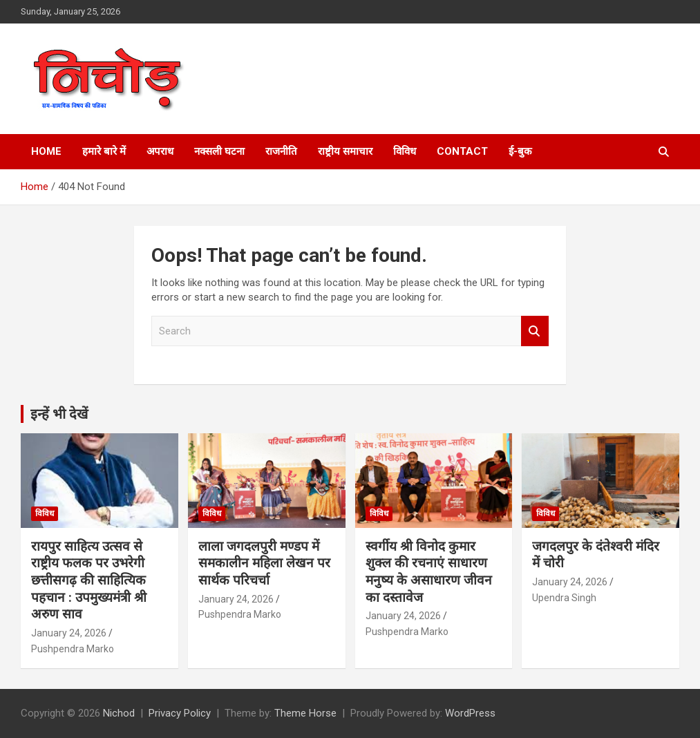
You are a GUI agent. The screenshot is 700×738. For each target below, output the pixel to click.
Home (46, 151)
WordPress (470, 713)
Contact (462, 151)
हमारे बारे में (104, 151)
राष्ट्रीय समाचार (345, 151)
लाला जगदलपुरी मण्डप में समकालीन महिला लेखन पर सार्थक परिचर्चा (264, 563)
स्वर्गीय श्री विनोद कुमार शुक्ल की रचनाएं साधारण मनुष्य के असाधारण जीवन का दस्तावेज (429, 572)
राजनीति (281, 151)
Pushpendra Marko (73, 649)
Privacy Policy (180, 713)
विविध (405, 151)
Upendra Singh (564, 598)
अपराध (160, 151)
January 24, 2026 (69, 633)
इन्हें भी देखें (59, 414)
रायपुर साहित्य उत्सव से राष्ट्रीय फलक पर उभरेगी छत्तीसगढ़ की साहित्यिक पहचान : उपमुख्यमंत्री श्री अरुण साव (89, 580)
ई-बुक (520, 151)
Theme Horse (305, 713)
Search (535, 331)
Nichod (119, 713)
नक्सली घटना (219, 151)
